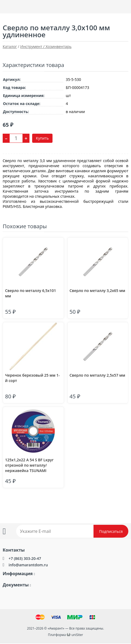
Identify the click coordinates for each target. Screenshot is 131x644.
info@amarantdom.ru (28, 565)
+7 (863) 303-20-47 (25, 558)
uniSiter (77, 635)
